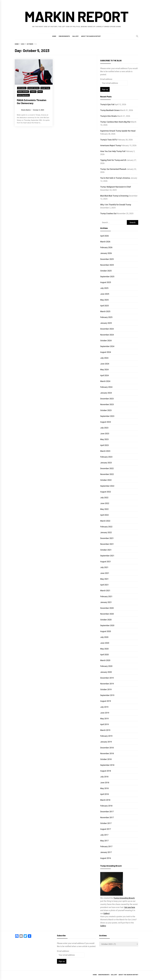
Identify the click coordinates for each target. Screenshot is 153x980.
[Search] (137, 36)
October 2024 (106, 341)
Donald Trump (45, 88)
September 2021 (107, 556)
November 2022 (107, 474)
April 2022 (104, 515)
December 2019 (107, 678)
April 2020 (104, 655)
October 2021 (106, 550)
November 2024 (107, 335)
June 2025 (105, 294)
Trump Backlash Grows (110, 110)
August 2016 (106, 858)
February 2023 (106, 457)
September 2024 (107, 346)
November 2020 (107, 614)
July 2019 (104, 707)
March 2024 (105, 381)
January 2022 (106, 532)
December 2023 (107, 399)
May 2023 (104, 439)
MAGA (40, 92)
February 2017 (106, 846)
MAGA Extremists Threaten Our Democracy (32, 102)
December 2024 (107, 329)
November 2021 (107, 544)
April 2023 (104, 445)
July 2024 (104, 358)
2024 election (22, 88)
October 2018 (106, 759)
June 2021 (105, 573)
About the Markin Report (91, 36)
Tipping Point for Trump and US (113, 160)
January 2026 (106, 253)
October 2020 (106, 620)
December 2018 (107, 748)
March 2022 (105, 521)
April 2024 (104, 375)
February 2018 (106, 806)
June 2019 (105, 713)
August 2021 (106, 562)
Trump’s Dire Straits (108, 116)
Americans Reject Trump (111, 145)
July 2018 (104, 777)
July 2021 (104, 567)
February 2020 (106, 666)
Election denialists (23, 92)
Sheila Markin (26, 110)
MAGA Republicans (23, 95)
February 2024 (106, 387)
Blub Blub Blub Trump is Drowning (114, 196)
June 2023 (105, 434)
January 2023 (106, 463)
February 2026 (106, 247)
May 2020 (104, 649)
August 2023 (106, 422)
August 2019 (106, 701)
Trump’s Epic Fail (107, 104)
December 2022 (107, 468)
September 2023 (107, 416)
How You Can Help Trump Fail (113, 151)
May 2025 (104, 300)
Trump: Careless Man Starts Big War (115, 122)
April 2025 (104, 306)
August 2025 (106, 282)
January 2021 (106, 602)
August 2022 (106, 492)
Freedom (33, 92)
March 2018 (105, 800)
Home (54, 36)
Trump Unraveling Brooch (124, 898)
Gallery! (107, 913)
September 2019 (107, 695)
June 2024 (105, 364)
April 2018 (104, 794)
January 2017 (106, 852)
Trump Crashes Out (108, 213)
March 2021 (105, 591)
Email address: (106, 79)
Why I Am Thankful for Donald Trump (116, 205)
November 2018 (107, 753)
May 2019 (104, 719)
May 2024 (104, 370)
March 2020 (105, 660)
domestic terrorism (33, 88)
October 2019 (106, 689)
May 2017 (104, 841)
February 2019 (106, 736)
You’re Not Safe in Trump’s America (115, 178)
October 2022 (106, 480)
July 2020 (104, 637)
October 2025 (106, 271)
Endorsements (64, 36)
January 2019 (106, 742)
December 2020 (107, 608)
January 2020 (106, 672)
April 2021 (104, 585)
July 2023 (104, 428)
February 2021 (106, 596)
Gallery (75, 36)
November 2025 (107, 265)
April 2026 (104, 236)
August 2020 (106, 631)
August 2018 (106, 771)
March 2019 (105, 730)
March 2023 (105, 451)
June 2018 (105, 783)
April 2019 (104, 724)
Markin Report (76, 16)
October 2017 (106, 823)
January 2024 (106, 393)
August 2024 (106, 352)
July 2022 (104, 498)
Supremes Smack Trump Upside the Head (118, 131)
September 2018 (107, 765)
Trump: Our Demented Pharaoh (113, 169)
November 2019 (107, 684)
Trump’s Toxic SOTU (109, 140)
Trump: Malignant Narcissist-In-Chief (116, 187)
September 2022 (107, 486)
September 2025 (107, 277)
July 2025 (104, 288)
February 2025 (106, 317)
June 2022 (105, 503)
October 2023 (106, 410)
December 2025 (107, 259)
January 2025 (106, 323)
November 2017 (107, 817)
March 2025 (105, 311)
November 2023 (107, 404)
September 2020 (107, 625)
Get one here (130, 907)
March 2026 (105, 242)
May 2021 (104, 579)
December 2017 (107, 812)
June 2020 (105, 643)
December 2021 (107, 538)
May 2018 (104, 788)
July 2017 (104, 835)
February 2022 (106, 527)
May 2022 (104, 509)
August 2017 (106, 829)
